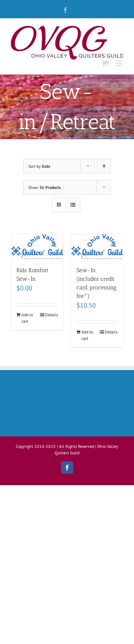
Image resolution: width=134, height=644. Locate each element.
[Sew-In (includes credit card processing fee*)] (97, 247)
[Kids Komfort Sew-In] (37, 247)
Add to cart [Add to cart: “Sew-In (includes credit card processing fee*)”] (87, 335)
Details (51, 315)
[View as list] (73, 205)
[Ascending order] (104, 166)
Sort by (39, 166)
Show (44, 187)
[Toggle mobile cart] (105, 63)
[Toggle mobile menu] (120, 63)
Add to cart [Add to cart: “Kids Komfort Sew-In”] (27, 318)
